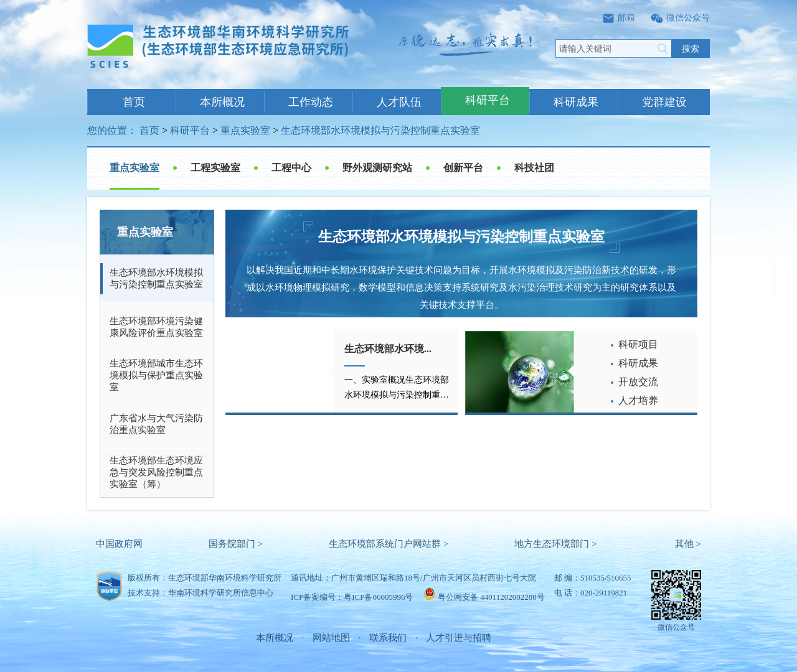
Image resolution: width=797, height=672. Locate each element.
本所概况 (222, 102)
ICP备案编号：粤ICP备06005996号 (352, 597)
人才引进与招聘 (459, 638)
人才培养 (638, 400)
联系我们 (388, 638)
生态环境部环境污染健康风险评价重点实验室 (156, 327)
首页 (134, 102)
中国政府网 (119, 544)
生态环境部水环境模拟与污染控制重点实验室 (380, 130)
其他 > (688, 544)
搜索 (691, 49)
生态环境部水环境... (388, 349)
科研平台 (488, 100)
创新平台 (463, 168)
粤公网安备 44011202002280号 (491, 597)
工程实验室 (215, 168)
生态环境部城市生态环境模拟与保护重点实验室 (156, 375)
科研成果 (576, 102)
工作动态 (311, 102)
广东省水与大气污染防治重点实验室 (156, 424)
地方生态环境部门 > (555, 544)
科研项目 (638, 344)
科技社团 (534, 168)
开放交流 (638, 382)
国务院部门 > (236, 544)
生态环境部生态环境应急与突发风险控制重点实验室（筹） (156, 472)
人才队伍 (399, 102)
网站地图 (331, 638)
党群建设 (664, 102)
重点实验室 (245, 130)
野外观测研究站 (377, 168)
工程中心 (291, 168)
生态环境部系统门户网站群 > (389, 544)
